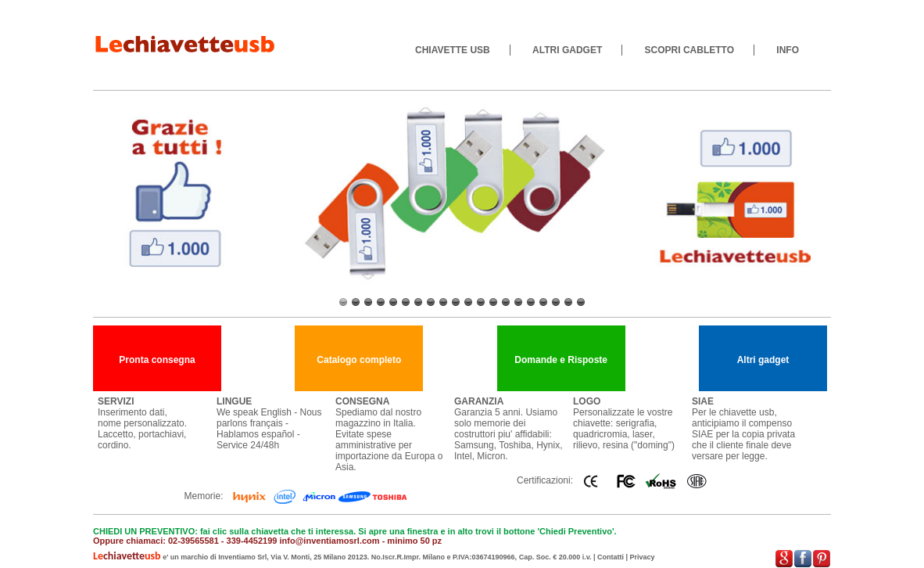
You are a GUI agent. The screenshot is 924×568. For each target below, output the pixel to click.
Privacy (643, 557)
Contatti (611, 557)
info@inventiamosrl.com (329, 541)
